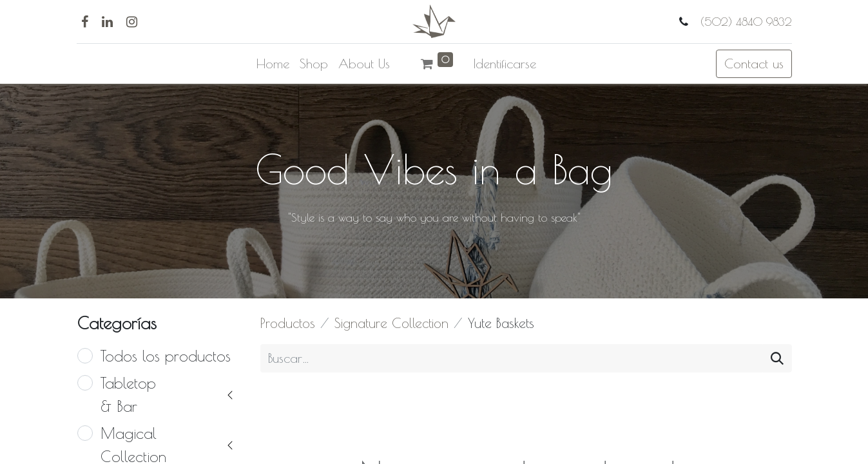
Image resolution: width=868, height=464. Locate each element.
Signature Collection (391, 323)
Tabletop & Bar (128, 394)
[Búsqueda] (777, 358)
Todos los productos (166, 356)
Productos (288, 323)
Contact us (754, 63)
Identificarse (505, 63)
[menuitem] (273, 64)
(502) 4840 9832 (744, 22)
